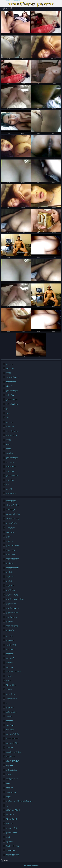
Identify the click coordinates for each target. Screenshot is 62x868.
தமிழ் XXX (9, 766)
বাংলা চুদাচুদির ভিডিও (13, 734)
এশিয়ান (8, 373)
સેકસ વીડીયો (10, 815)
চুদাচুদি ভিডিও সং (11, 617)
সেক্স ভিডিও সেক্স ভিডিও (13, 1)
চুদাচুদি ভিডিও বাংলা (12, 613)
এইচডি (8, 418)
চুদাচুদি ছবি (9, 572)
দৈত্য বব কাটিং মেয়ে (12, 377)
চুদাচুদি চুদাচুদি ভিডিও (13, 568)
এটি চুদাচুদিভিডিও (12, 523)
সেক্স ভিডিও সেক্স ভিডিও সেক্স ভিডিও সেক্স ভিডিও (18, 801)
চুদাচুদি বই (9, 581)
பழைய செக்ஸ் (11, 792)
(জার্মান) (8, 449)
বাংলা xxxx (9, 667)
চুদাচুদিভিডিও (10, 654)
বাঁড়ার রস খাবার (11, 467)
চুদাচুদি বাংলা (10, 586)
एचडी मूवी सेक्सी (10, 757)
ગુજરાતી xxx (10, 725)
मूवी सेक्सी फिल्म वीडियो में (13, 810)
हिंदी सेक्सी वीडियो (11, 685)
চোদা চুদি (9, 716)
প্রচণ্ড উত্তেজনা (11, 462)
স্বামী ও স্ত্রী (9, 386)
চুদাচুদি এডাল (10, 563)
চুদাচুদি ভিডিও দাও (12, 604)
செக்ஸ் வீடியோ (11, 712)
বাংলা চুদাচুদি (10, 636)
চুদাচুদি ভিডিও (10, 590)
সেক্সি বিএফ (9, 663)
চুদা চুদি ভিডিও (10, 554)
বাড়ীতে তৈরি (10, 427)
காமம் (8, 837)
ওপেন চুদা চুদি (10, 528)
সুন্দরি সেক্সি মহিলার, (12, 404)
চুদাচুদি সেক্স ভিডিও (12, 626)
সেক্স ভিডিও (10, 676)
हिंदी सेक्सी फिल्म (10, 850)
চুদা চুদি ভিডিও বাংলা (12, 559)
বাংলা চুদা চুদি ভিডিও (12, 743)
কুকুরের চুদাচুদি (10, 532)
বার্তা (7, 485)
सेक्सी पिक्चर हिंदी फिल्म (12, 846)
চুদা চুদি (8, 537)
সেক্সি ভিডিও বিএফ (12, 779)
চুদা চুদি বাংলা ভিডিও (12, 546)
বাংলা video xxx (11, 649)
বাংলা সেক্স (9, 364)
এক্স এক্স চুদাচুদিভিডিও (13, 514)
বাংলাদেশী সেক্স (11, 694)
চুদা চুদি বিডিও (10, 550)
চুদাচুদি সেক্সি (10, 630)
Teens (8, 413)
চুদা (7, 703)
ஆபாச (8, 806)
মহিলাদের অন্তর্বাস (11, 436)
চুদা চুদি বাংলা (10, 541)
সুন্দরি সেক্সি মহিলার (12, 391)
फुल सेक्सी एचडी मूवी (11, 828)
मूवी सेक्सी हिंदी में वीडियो (12, 761)
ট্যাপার (8, 444)
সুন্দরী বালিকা (10, 368)
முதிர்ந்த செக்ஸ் (11, 770)
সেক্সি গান (9, 690)
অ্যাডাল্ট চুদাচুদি (11, 501)
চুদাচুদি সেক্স (10, 621)
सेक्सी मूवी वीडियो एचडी (12, 855)
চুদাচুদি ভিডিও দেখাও (12, 608)
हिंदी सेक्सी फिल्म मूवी (11, 819)
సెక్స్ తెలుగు (9, 842)
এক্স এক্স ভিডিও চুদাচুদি (13, 519)
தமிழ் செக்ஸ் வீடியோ (13, 752)
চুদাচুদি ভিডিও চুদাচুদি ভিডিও (15, 599)
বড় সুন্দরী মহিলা (11, 382)
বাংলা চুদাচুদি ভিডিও (12, 739)
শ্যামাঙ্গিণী (9, 489)
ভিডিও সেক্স (10, 788)
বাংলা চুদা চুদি (10, 658)
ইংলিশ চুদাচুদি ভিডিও (12, 505)
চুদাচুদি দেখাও (10, 577)
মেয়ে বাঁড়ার (9, 453)
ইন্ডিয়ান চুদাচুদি (10, 510)
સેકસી (8, 783)
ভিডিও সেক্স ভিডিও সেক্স (13, 672)
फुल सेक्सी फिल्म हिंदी (12, 833)
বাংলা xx (9, 681)
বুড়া (7, 409)
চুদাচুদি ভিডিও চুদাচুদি (13, 595)
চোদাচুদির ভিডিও (11, 699)
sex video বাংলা (11, 645)
